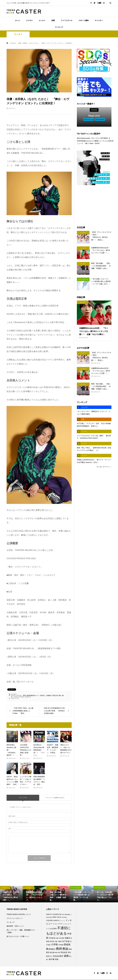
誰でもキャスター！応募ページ (18, 936)
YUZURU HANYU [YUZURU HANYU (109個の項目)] (53, 920)
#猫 (86, 143)
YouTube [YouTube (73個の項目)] (64, 917)
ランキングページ (103, 467)
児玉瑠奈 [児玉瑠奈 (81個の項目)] (62, 938)
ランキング (59, 27)
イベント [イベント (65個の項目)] (62, 921)
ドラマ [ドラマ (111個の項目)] (60, 924)
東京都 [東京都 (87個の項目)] (52, 952)
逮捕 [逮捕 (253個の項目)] (66, 956)
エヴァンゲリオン (17, 696)
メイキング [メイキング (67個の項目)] (66, 924)
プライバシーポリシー (15, 918)
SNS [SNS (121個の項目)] (54, 917)
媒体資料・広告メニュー (15, 926)
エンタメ (42, 20)
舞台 (60, 696)
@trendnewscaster (84, 138)
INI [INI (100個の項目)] (60, 914)
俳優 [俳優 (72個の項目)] (57, 938)
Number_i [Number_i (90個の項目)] (68, 914)
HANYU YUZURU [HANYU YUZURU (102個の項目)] (53, 914)
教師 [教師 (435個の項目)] (59, 949)
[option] (12, 894)
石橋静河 (49, 696)
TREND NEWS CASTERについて (19, 914)
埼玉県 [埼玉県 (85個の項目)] (52, 941)
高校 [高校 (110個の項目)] (57, 959)
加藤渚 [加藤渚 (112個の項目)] (67, 938)
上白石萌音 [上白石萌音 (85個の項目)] (53, 929)
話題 (53, 20)
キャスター (99, 20)
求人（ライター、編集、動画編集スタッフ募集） (21, 931)
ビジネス (29, 20)
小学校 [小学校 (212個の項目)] (54, 944)
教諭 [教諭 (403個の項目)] (65, 949)
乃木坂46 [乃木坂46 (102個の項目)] (52, 938)
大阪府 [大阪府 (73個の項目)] (60, 941)
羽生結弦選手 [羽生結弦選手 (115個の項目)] (58, 956)
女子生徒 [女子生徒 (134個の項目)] (66, 941)
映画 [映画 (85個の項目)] (70, 949)
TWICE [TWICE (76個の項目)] (59, 917)
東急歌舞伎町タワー (33, 696)
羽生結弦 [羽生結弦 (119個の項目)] (64, 952)
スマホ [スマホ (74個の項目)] (55, 924)
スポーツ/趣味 (84, 20)
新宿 (24, 696)
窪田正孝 (55, 696)
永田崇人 (43, 696)
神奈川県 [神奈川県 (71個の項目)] (57, 953)
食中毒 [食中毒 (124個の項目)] (52, 959)
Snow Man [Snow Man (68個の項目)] (49, 917)
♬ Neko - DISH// (94, 143)
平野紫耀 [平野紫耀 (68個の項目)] (61, 945)
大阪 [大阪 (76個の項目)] (56, 941)
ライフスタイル (67, 20)
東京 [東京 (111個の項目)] (48, 952)
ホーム (18, 20)
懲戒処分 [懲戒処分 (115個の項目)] (52, 949)
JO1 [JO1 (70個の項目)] (63, 914)
